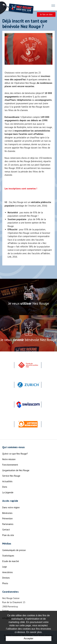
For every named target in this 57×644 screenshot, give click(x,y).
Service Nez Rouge (11, 476)
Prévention (7, 518)
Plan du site (8, 535)
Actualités (7, 481)
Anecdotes (8, 572)
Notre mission (9, 459)
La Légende (8, 492)
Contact (6, 530)
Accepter (28, 638)
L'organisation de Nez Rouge (16, 470)
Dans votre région (11, 507)
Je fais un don (46, 14)
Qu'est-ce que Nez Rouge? (15, 454)
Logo (5, 567)
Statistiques (8, 556)
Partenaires (8, 524)
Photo (5, 583)
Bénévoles (7, 513)
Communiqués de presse (14, 550)
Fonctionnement (10, 465)
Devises (6, 578)
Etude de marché (11, 561)
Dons (5, 487)
